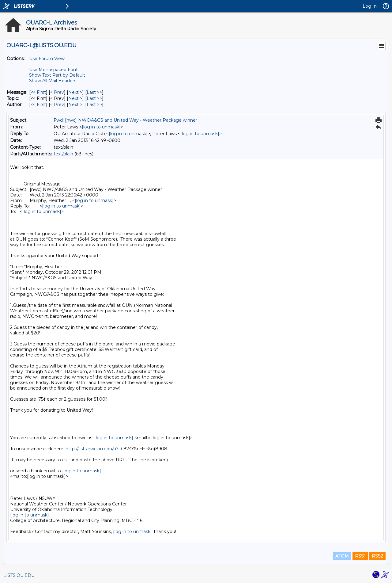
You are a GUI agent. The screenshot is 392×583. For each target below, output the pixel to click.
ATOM (342, 556)
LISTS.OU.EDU (19, 575)
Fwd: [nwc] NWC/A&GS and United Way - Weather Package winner (125, 120)
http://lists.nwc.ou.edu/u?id (94, 449)
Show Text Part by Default (57, 75)
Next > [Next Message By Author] (75, 105)
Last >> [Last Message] (94, 92)
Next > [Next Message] (75, 92)
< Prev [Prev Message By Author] (57, 105)
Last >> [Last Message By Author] (94, 105)
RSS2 (377, 556)
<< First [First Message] (38, 92)
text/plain (63, 154)
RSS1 (360, 556)
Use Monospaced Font (53, 70)
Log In (370, 6)
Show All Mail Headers (53, 81)
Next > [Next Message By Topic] (75, 98)
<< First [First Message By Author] (38, 105)
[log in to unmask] (101, 127)
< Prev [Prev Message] (57, 92)
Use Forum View (47, 59)
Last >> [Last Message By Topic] (94, 98)
